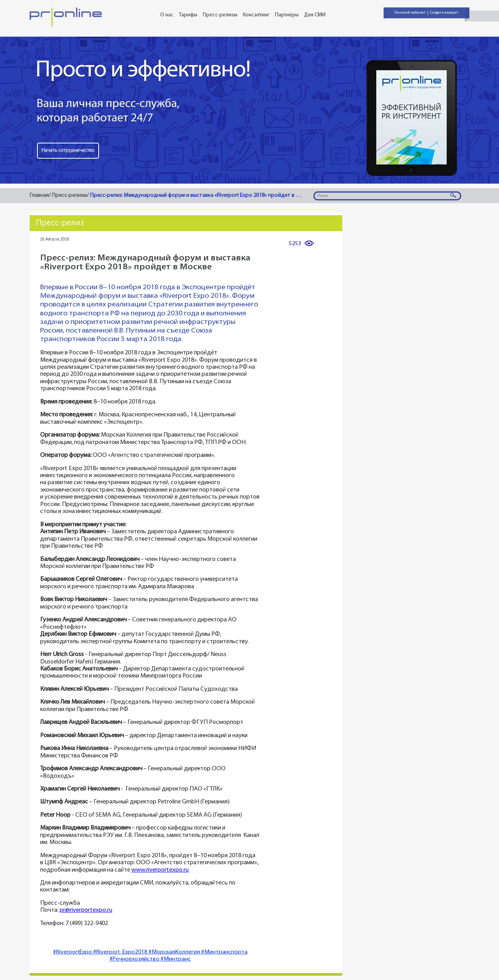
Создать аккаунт (444, 13)
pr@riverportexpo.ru (86, 910)
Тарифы (188, 15)
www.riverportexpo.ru (160, 870)
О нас (167, 15)
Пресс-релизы (220, 15)
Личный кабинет (410, 13)
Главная (39, 195)
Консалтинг (256, 15)
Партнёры (287, 15)
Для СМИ (315, 15)
